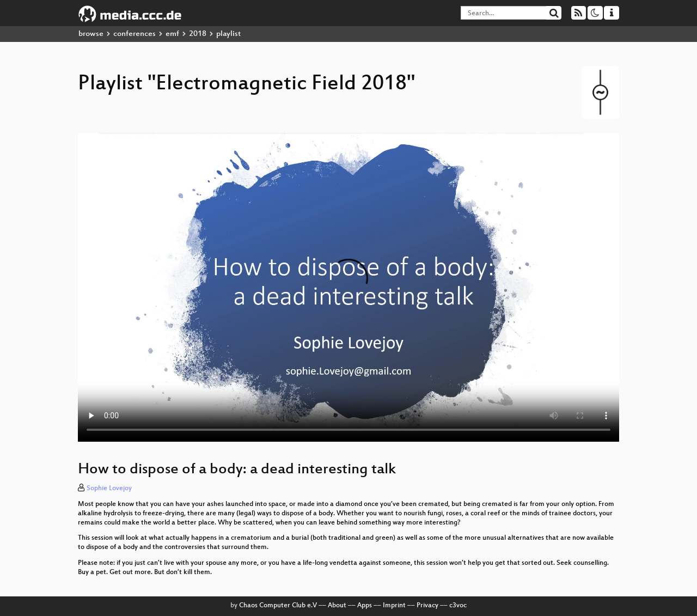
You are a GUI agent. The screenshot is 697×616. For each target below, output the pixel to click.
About (337, 606)
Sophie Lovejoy (109, 489)
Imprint (394, 606)
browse (91, 34)
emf (172, 34)
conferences (134, 34)
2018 (198, 34)
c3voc (458, 606)
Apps (365, 606)
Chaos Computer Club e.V (278, 606)
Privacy (427, 606)
